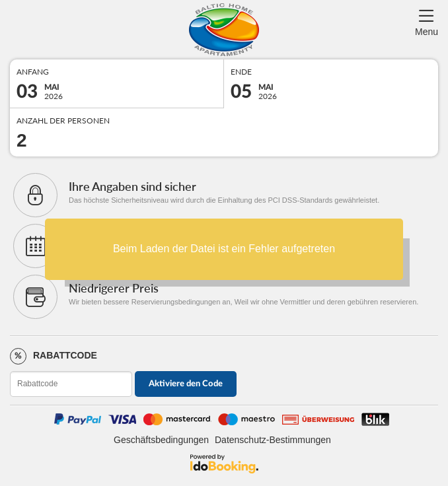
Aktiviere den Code (186, 384)
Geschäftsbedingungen (161, 440)
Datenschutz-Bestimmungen (273, 440)
